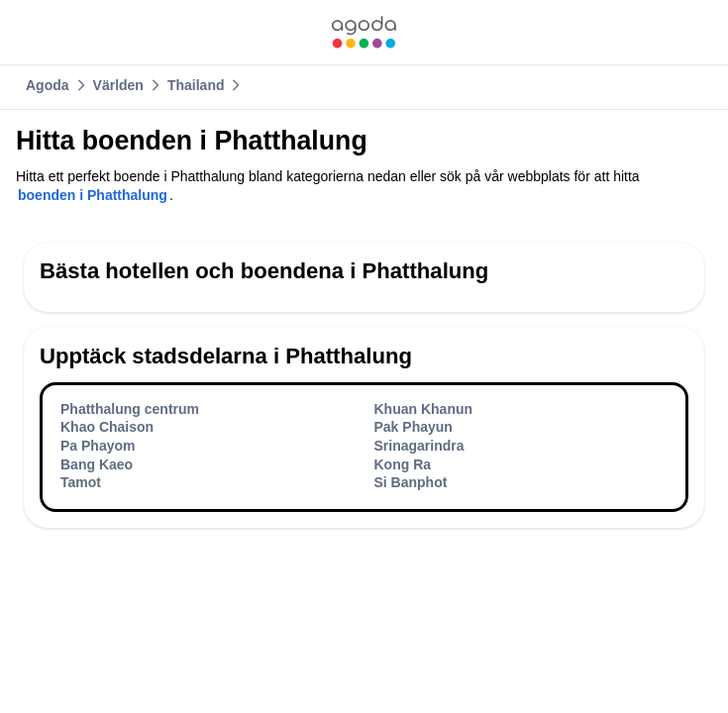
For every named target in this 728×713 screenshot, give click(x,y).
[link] (364, 32)
